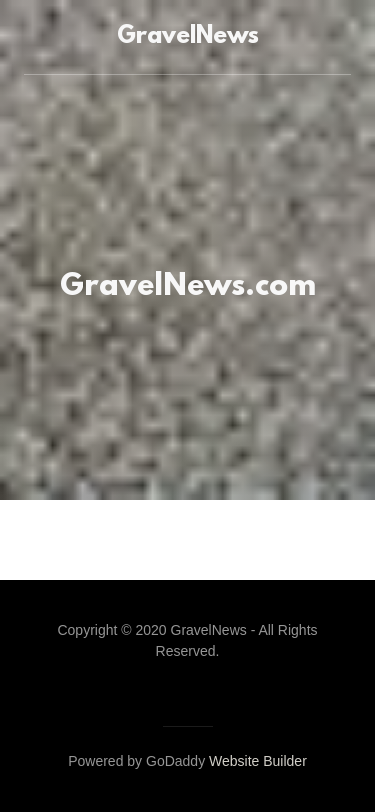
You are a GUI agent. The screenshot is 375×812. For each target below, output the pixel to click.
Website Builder (258, 761)
